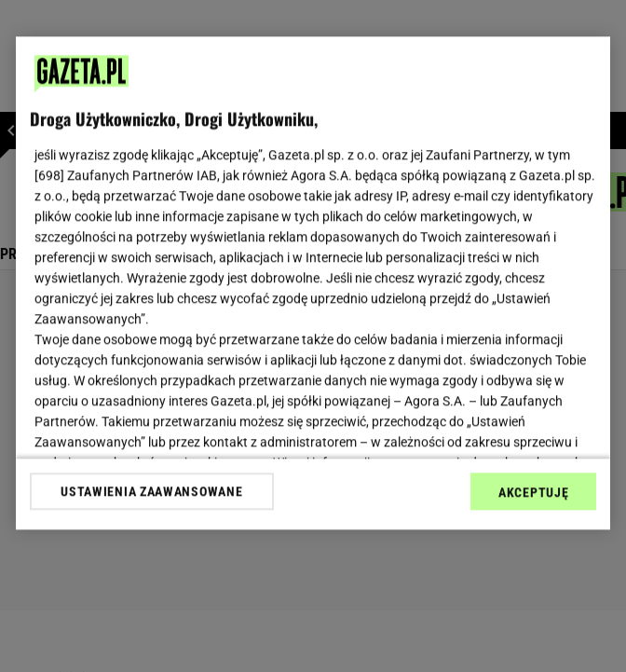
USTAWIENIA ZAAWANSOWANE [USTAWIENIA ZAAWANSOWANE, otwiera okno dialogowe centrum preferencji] (151, 491)
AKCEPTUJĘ (533, 492)
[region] (313, 283)
